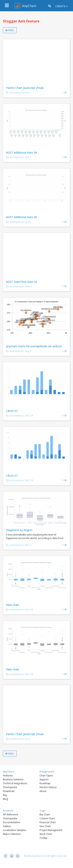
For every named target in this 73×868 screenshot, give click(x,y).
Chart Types (46, 776)
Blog (5, 799)
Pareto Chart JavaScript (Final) (25, 88)
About (43, 791)
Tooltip (44, 838)
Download (9, 791)
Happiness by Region (19, 530)
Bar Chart (45, 815)
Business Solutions (13, 779)
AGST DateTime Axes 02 (22, 282)
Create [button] (60, 6)
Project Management (51, 830)
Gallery (7, 826)
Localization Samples (15, 830)
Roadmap (45, 783)
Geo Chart (45, 826)
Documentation (11, 822)
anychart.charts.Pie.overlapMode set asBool (34, 346)
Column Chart (47, 818)
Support (44, 779)
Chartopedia (10, 787)
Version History (48, 787)
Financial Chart (48, 822)
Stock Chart (46, 834)
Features (8, 776)
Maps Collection (12, 834)
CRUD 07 (12, 411)
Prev (10, 30)
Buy (5, 795)
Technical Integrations (15, 783)
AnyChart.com (39, 856)
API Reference (11, 815)
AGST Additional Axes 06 (22, 152)
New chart (13, 605)
